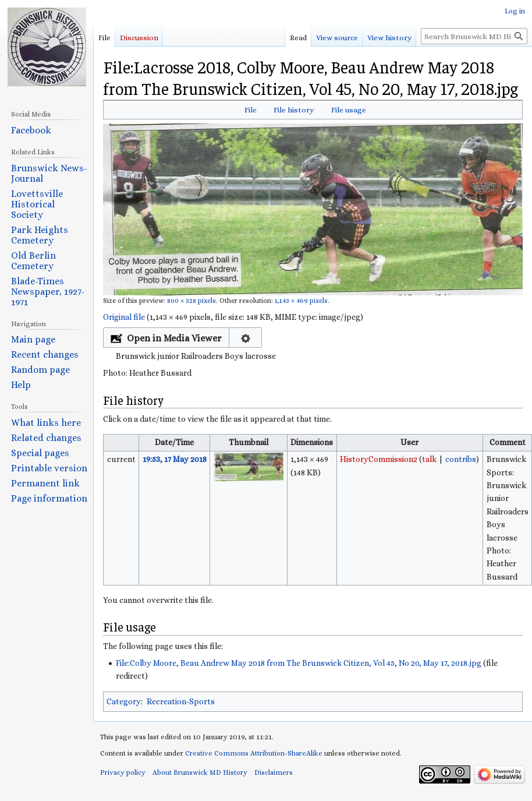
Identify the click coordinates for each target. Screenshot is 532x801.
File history (294, 110)
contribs (461, 459)
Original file (124, 317)
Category (124, 701)
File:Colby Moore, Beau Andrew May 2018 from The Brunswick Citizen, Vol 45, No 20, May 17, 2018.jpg (299, 663)
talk (429, 459)
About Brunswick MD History (200, 772)
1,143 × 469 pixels (301, 301)
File (251, 110)
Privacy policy (123, 772)
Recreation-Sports (181, 701)
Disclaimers (274, 772)
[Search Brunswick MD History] (474, 36)
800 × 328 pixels (191, 301)
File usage (349, 110)
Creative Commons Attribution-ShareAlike (254, 753)
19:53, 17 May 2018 (175, 459)
